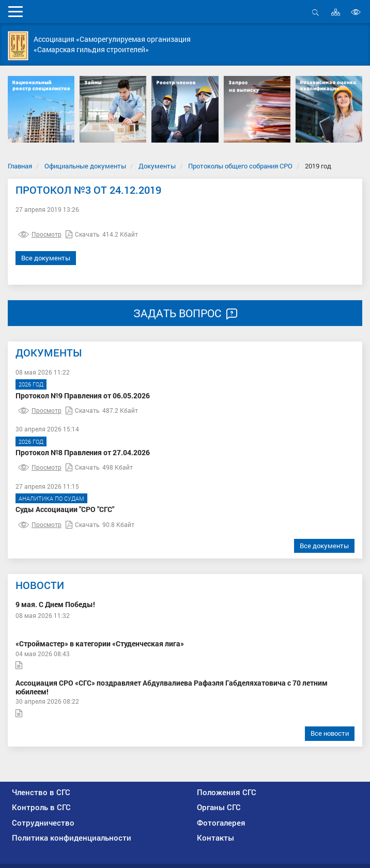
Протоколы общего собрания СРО (240, 166)
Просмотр (40, 234)
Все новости (330, 733)
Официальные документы (85, 166)
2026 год (31, 384)
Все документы (46, 258)
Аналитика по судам (51, 498)
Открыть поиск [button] (315, 12)
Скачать (83, 234)
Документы (157, 166)
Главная (20, 166)
